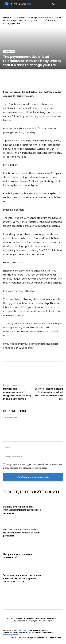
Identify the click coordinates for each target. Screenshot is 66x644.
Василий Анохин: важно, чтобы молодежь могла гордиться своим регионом (22, 533)
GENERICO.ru (10, 18)
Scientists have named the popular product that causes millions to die (49, 394)
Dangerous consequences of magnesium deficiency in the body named (17, 394)
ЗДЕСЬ (30, 633)
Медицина (24, 18)
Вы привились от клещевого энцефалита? (19, 556)
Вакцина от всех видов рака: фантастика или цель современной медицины (22, 510)
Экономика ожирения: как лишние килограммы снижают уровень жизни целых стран (22, 578)
